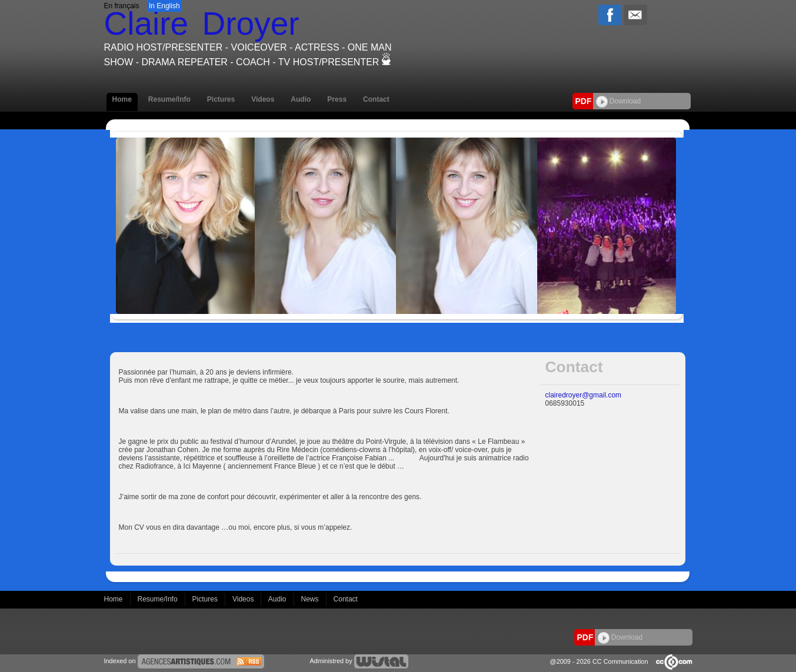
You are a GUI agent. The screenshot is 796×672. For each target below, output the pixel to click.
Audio (301, 99)
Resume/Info (169, 99)
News (311, 599)
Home (122, 99)
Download (619, 101)
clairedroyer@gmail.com (584, 395)
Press (337, 99)
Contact (376, 99)
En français (122, 6)
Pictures (221, 99)
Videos (263, 99)
